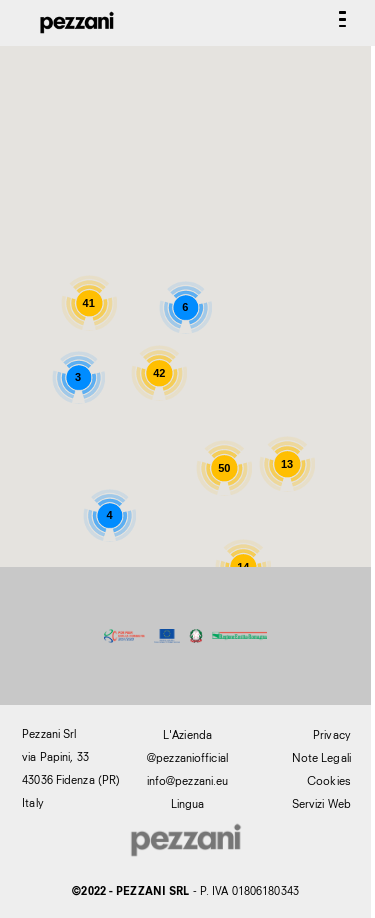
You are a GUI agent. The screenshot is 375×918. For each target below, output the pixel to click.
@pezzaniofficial (187, 758)
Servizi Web (321, 804)
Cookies (329, 781)
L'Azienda (187, 735)
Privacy (332, 735)
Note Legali (321, 758)
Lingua (188, 804)
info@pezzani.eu (188, 781)
